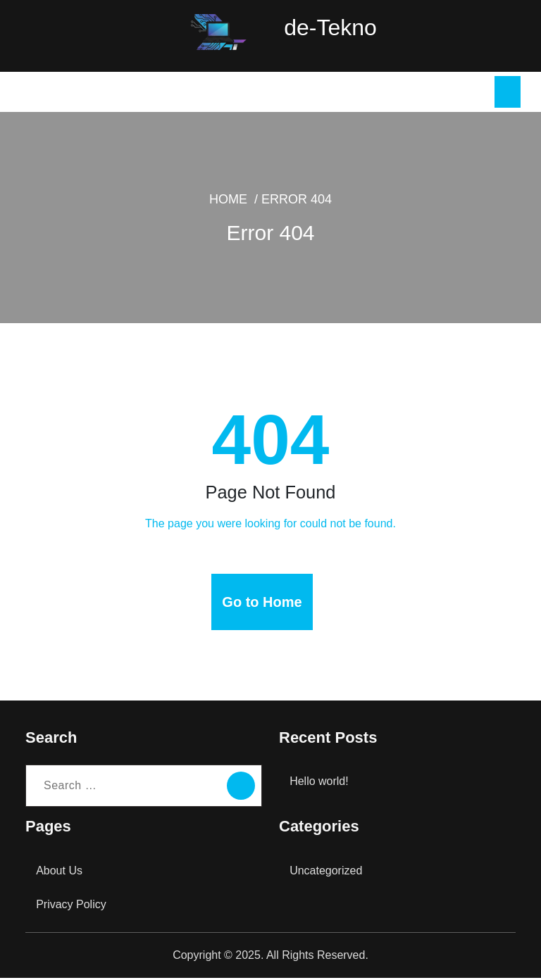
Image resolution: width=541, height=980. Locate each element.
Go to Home (262, 604)
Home (256, 213)
